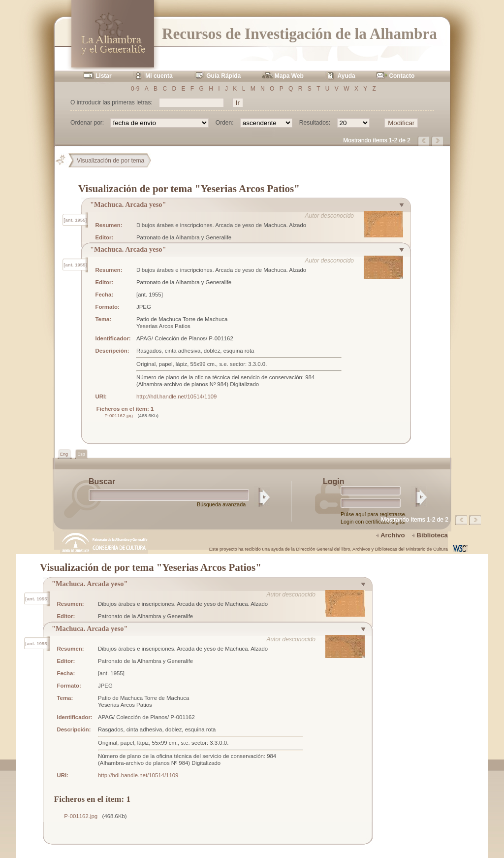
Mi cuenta (159, 76)
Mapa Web (289, 76)
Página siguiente (438, 141)
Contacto (402, 76)
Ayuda (346, 76)
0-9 (135, 89)
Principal (64, 161)
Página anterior (424, 141)
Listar (104, 76)
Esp (81, 454)
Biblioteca (432, 535)
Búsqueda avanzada (221, 504)
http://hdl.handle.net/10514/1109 (176, 396)
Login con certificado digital (373, 522)
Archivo (393, 535)
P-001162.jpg (119, 415)
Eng (65, 454)
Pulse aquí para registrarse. (374, 514)
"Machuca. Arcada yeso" (128, 204)
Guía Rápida (223, 76)
